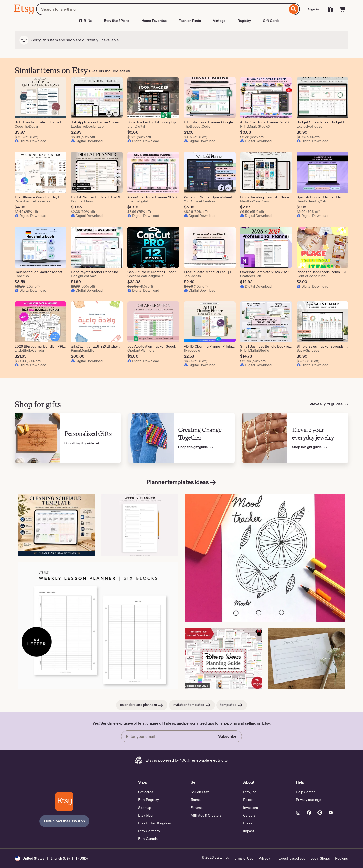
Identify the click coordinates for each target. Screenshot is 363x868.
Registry (244, 21)
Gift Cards (271, 21)
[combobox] (162, 9)
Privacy (264, 858)
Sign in (314, 9)
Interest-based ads (290, 858)
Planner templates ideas (182, 482)
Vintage (219, 21)
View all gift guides (326, 404)
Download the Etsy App (65, 821)
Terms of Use (243, 858)
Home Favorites (154, 21)
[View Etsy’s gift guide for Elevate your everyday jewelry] (295, 438)
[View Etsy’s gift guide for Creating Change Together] (182, 438)
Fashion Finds (190, 21)
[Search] (294, 9)
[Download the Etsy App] (64, 801)
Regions (342, 858)
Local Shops (320, 858)
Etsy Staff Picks (117, 21)
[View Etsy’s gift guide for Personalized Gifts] (68, 438)
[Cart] (342, 9)
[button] (51, 858)
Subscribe (227, 736)
